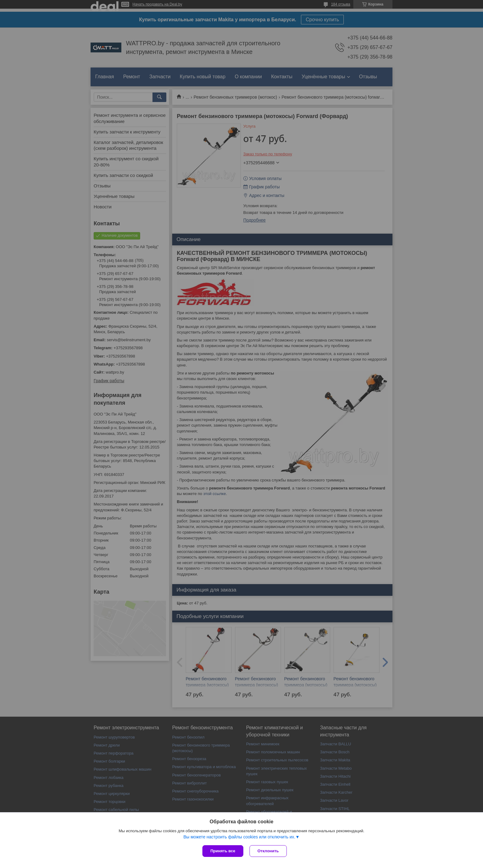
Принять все (223, 851)
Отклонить (268, 851)
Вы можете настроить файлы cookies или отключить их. (239, 837)
